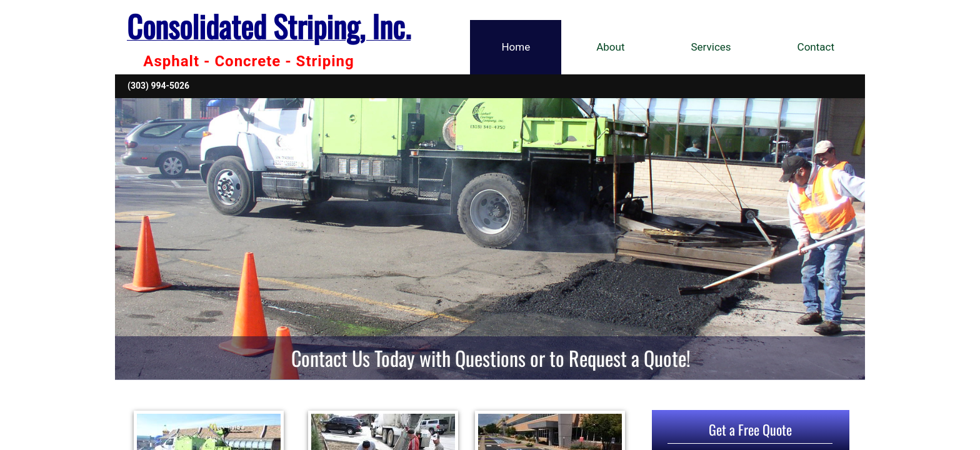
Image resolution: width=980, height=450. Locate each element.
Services (711, 47)
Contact (816, 47)
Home (516, 47)
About (610, 47)
